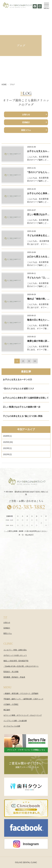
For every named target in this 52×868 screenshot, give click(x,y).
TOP (5, 617)
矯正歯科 (7, 710)
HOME (4, 84)
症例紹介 (26, 122)
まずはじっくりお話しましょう (15, 655)
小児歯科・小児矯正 (11, 704)
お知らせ (26, 115)
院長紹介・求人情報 (11, 672)
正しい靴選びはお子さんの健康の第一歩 (22, 407)
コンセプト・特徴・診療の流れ (15, 650)
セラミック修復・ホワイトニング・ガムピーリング (23, 715)
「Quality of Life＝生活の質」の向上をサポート (21, 666)
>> (35, 361)
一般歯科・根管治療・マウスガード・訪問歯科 (21, 693)
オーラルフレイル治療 (12, 726)
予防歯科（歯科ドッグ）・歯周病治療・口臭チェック (23, 699)
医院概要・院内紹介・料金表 (14, 677)
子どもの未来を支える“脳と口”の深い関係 (23, 416)
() (7, 436)
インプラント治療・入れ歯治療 (15, 721)
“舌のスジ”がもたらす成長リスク (19, 389)
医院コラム (26, 130)
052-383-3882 (29, 507)
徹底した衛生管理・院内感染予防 (16, 661)
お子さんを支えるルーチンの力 (17, 379)
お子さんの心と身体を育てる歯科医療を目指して (26, 398)
